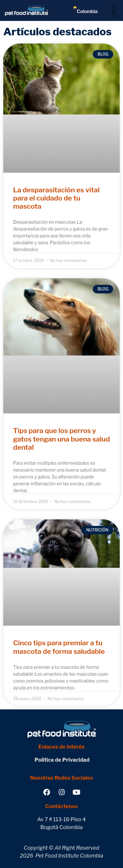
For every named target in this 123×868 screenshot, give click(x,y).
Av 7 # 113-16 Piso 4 (62, 819)
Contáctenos (61, 806)
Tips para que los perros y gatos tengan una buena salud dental (61, 439)
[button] (114, 10)
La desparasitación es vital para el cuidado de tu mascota (56, 198)
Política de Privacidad (61, 760)
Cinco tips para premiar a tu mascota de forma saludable (59, 647)
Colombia (87, 11)
